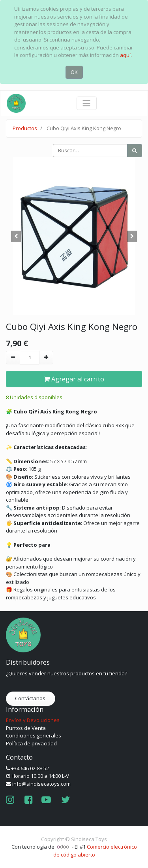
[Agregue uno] (46, 358)
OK (74, 72)
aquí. (126, 55)
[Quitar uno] (13, 358)
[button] (16, 236)
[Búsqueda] (135, 151)
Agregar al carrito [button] (74, 379)
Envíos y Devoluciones (33, 720)
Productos (25, 128)
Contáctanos (31, 698)
